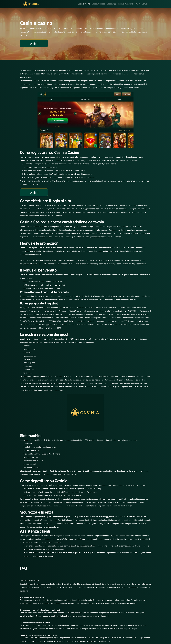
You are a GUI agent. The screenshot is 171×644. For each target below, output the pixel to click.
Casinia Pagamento (126, 4)
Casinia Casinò (84, 4)
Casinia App (112, 4)
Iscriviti (34, 43)
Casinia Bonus (141, 4)
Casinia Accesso (98, 4)
